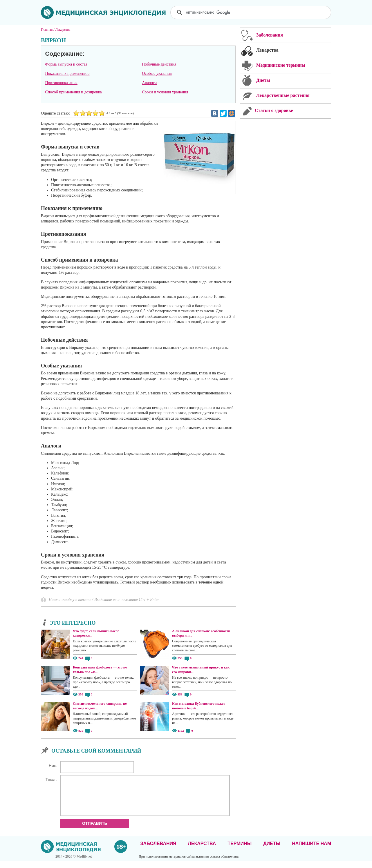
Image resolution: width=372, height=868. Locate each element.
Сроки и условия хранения (165, 92)
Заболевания (158, 850)
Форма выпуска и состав (66, 64)
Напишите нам (311, 850)
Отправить (95, 830)
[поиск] (251, 12)
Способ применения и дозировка (73, 92)
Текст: (51, 780)
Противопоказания (61, 83)
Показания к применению (67, 74)
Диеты (272, 850)
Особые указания (157, 74)
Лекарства (202, 850)
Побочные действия (159, 64)
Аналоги (149, 83)
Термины (240, 850)
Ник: (53, 766)
